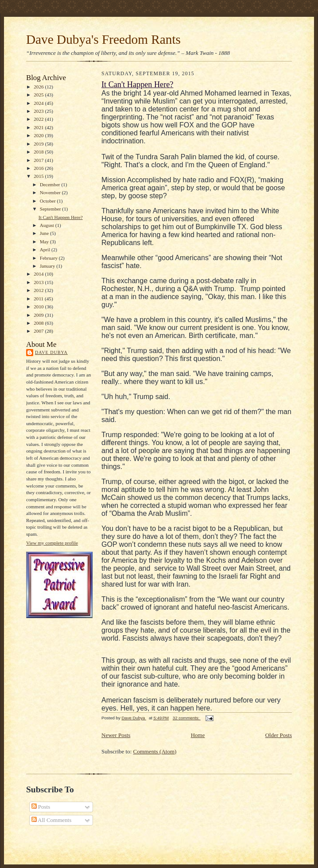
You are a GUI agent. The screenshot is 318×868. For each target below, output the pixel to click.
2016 (39, 168)
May (45, 242)
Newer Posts (116, 735)
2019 (39, 144)
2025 (39, 95)
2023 (39, 111)
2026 (39, 87)
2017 (39, 160)
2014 (39, 274)
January (48, 266)
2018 (39, 152)
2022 (39, 119)
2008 (39, 323)
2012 (39, 290)
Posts (41, 807)
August (48, 225)
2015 (39, 176)
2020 (39, 135)
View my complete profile (52, 543)
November (51, 192)
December (51, 184)
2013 (39, 282)
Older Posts (279, 735)
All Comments (52, 820)
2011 (39, 299)
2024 (39, 103)
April (46, 250)
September (51, 209)
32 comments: (187, 718)
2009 (39, 315)
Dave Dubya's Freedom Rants (103, 39)
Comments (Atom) (155, 751)
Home (198, 735)
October (48, 201)
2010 (39, 307)
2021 (39, 127)
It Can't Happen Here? (61, 217)
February (49, 258)
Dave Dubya (51, 352)
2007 (39, 331)
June (45, 233)
